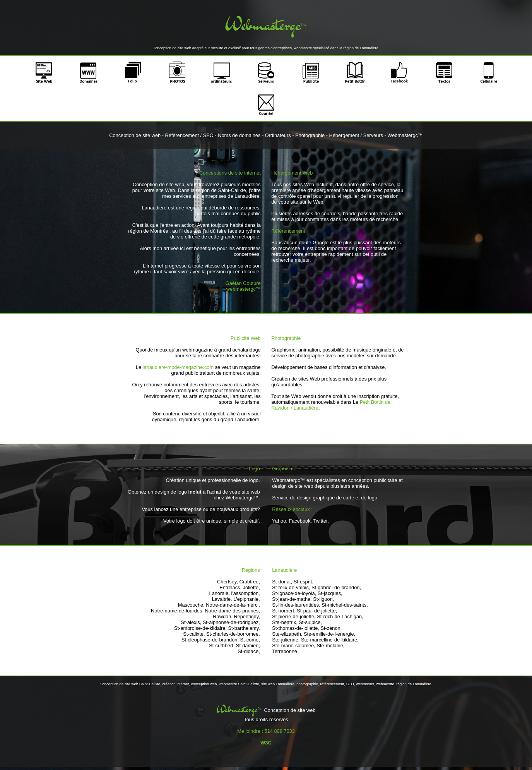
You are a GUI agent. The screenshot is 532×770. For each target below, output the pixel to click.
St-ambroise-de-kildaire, (200, 628)
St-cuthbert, (222, 646)
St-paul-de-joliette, (317, 611)
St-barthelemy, (244, 628)
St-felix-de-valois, (291, 587)
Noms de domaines (239, 135)
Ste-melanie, (330, 646)
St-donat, (282, 582)
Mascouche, (191, 605)
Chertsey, (228, 582)
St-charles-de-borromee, (233, 634)
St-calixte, (194, 634)
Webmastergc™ (405, 135)
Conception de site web (135, 135)
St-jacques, (330, 593)
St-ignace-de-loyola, (294, 593)
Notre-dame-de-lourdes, (177, 611)
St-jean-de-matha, (292, 599)
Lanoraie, (220, 593)
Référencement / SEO (189, 135)
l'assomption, (245, 593)
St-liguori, (323, 599)
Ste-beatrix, (285, 622)
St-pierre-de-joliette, (294, 617)
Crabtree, (249, 582)
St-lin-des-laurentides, (296, 605)
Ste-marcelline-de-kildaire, (330, 640)
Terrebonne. (285, 651)
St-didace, (249, 651)
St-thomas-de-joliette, (296, 628)
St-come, (250, 640)
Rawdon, (223, 617)
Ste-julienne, (286, 640)
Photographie (310, 135)
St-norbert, (284, 611)
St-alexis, (191, 622)
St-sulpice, (310, 622)
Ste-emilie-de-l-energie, (329, 634)
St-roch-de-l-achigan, (340, 617)
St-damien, (248, 646)
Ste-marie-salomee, (294, 646)
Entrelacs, (230, 587)
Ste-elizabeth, (287, 634)
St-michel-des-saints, (345, 605)
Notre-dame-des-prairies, (233, 611)
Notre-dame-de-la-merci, (233, 605)
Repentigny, (247, 617)
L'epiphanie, (247, 599)
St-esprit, (304, 582)
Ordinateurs (278, 135)
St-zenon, (331, 628)
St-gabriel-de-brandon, (336, 587)
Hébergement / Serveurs (356, 135)
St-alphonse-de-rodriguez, (231, 622)
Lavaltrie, (222, 599)
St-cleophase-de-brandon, (210, 640)
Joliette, (251, 587)
